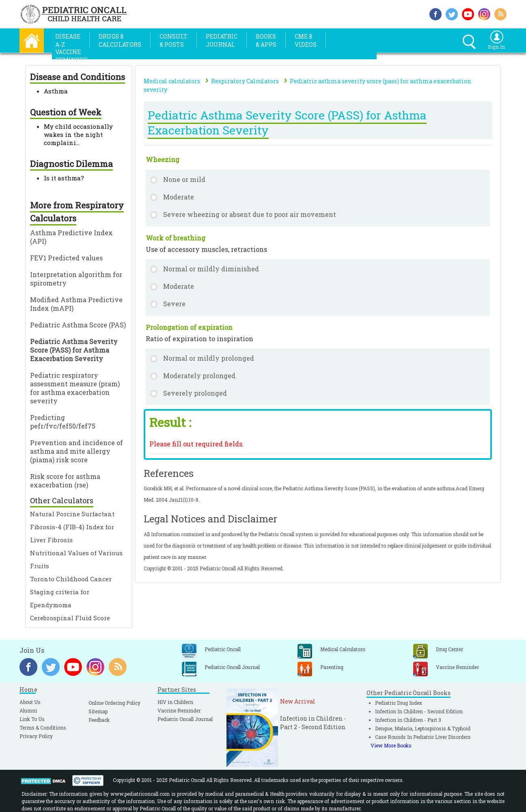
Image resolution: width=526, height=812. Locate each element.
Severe (174, 304)
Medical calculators (172, 81)
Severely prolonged (195, 393)
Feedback (99, 720)
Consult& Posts (174, 40)
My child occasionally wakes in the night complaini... (78, 134)
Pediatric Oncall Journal (185, 719)
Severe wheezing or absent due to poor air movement (250, 214)
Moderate (179, 197)
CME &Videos (306, 40)
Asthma (56, 91)
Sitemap (98, 711)
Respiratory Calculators (245, 81)
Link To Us (32, 719)
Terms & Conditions (43, 728)
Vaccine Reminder (179, 710)
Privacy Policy (36, 736)
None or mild (184, 179)
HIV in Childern (175, 702)
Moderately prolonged (199, 376)
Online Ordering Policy (114, 703)
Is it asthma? (64, 178)
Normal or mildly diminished (211, 269)
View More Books (391, 745)
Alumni (28, 710)
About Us (30, 702)
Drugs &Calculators (120, 40)
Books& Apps (266, 40)
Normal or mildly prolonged (209, 358)
